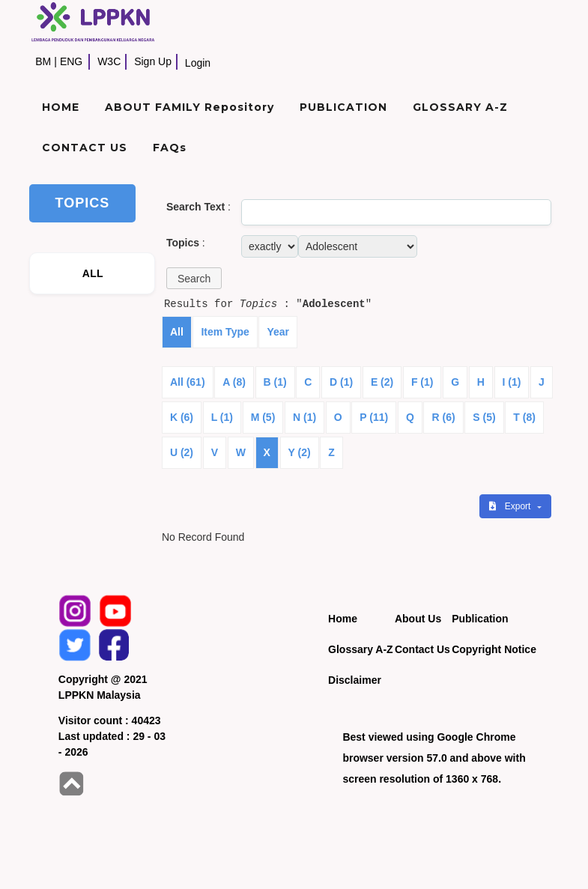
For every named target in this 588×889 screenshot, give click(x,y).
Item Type (225, 332)
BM (43, 61)
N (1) (304, 417)
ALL (93, 273)
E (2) (382, 382)
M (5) (263, 417)
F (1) (422, 382)
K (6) (182, 417)
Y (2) (300, 452)
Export (511, 506)
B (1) (275, 382)
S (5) (484, 417)
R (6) (443, 417)
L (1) (222, 417)
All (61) (188, 382)
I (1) (512, 382)
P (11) (374, 417)
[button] (194, 278)
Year (278, 332)
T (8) (524, 417)
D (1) (341, 382)
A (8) (234, 382)
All (177, 332)
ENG (71, 61)
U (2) (182, 452)
